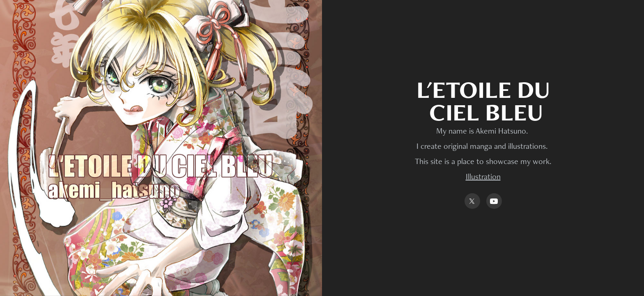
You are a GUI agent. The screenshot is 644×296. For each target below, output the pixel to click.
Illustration (483, 176)
